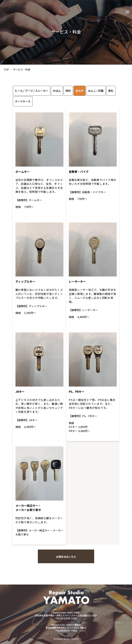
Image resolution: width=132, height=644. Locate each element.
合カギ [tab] (80, 91)
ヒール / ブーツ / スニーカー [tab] (32, 91)
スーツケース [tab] (23, 101)
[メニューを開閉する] (127, 12)
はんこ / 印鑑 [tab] (96, 91)
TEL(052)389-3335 (66, 618)
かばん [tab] (57, 91)
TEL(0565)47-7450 (66, 631)
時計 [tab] (68, 91)
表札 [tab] (111, 91)
